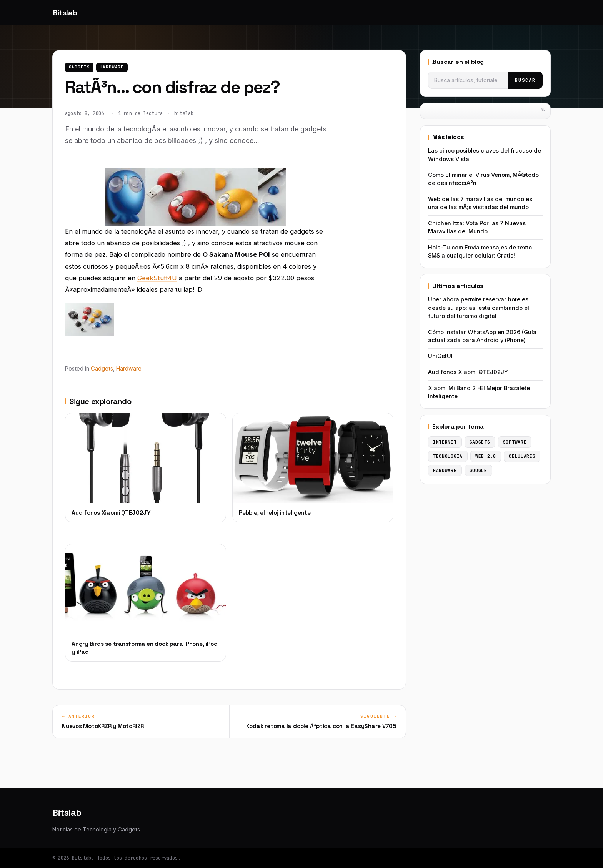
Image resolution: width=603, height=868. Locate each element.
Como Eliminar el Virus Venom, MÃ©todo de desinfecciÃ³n (483, 179)
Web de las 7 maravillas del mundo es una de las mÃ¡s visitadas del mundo (480, 203)
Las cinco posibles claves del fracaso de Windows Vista (485, 155)
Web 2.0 (486, 456)
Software (515, 442)
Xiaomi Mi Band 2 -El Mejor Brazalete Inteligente (479, 392)
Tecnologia (448, 456)
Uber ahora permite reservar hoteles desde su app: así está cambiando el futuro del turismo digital (479, 308)
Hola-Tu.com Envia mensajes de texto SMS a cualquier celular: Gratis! (480, 252)
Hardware (112, 67)
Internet (445, 442)
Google (478, 470)
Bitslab (65, 13)
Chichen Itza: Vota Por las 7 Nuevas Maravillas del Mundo (477, 227)
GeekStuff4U (157, 278)
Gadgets (79, 67)
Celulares (522, 456)
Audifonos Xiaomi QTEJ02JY (468, 372)
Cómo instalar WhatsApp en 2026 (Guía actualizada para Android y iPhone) (482, 336)
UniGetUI (440, 356)
